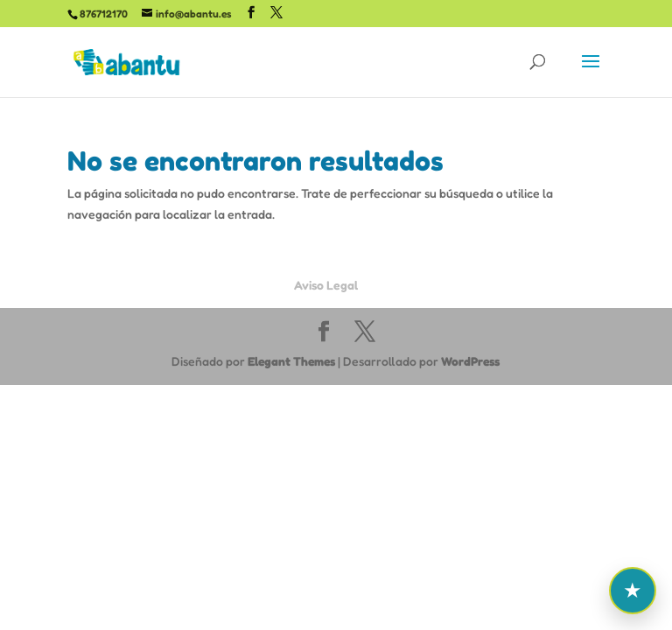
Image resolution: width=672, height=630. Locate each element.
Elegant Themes (291, 361)
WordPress (470, 361)
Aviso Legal (326, 285)
